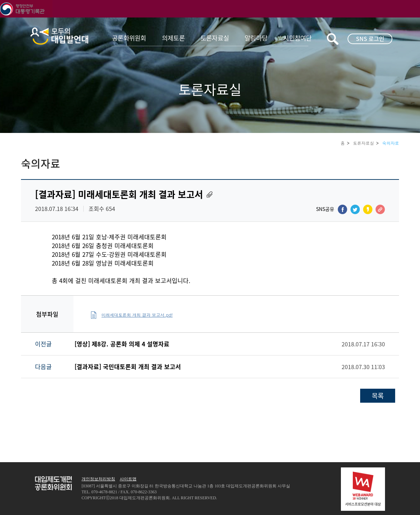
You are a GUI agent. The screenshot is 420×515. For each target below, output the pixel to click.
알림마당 (256, 38)
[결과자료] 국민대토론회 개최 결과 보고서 (128, 366)
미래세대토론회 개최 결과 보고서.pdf (137, 315)
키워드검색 (333, 39)
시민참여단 (297, 38)
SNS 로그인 (370, 38)
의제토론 (173, 38)
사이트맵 (128, 479)
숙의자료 (391, 143)
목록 (378, 396)
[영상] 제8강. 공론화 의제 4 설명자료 (122, 344)
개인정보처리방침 (98, 479)
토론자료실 (215, 38)
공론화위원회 (129, 38)
